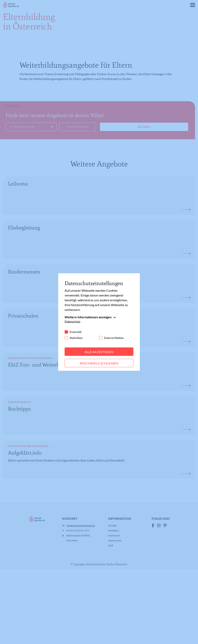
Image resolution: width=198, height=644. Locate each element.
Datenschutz (72, 321)
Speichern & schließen (99, 363)
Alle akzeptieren (99, 352)
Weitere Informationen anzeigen (88, 317)
